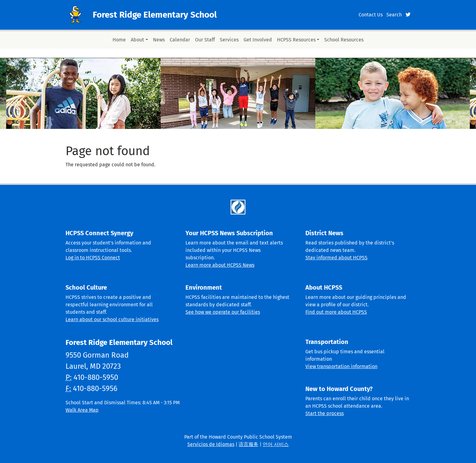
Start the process (325, 413)
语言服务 (249, 444)
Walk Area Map (82, 410)
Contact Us (371, 15)
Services (229, 40)
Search (394, 15)
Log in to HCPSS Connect (93, 258)
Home (119, 40)
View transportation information (341, 366)
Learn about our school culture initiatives (112, 319)
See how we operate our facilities (223, 312)
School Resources (344, 40)
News (159, 40)
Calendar (180, 40)
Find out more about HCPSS (336, 312)
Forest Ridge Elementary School (155, 15)
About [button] (137, 40)
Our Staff (205, 40)
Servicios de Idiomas (211, 444)
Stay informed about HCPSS (336, 258)
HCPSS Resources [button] (296, 40)
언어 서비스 (276, 444)
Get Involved (258, 40)
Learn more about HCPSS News (220, 265)
